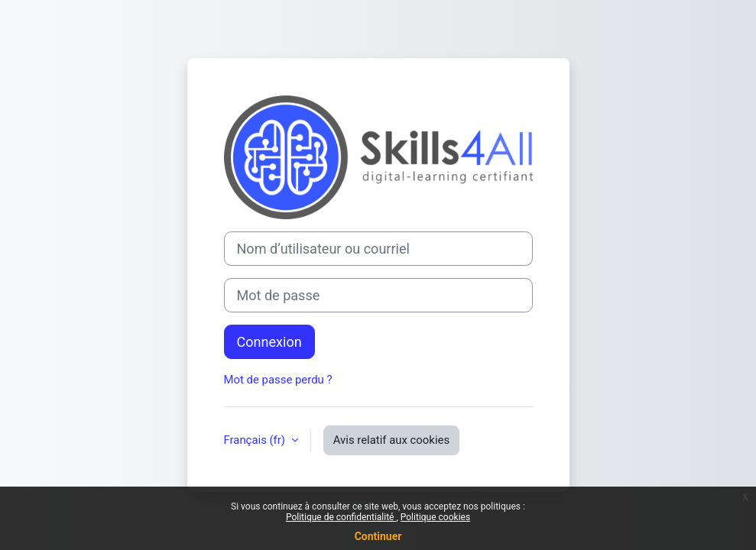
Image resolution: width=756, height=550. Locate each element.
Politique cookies (435, 517)
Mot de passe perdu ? (278, 380)
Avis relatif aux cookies (391, 440)
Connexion (269, 342)
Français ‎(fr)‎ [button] (256, 440)
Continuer (378, 536)
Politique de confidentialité (341, 517)
